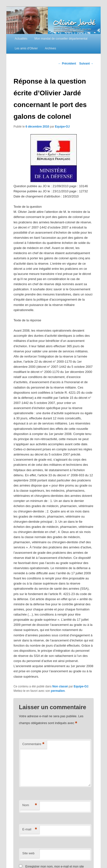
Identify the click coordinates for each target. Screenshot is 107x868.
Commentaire (34, 744)
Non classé (60, 686)
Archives (50, 48)
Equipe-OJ (62, 127)
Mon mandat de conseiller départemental (61, 39)
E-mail (30, 830)
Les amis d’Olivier (26, 48)
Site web (29, 853)
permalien (58, 691)
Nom (30, 805)
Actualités (21, 39)
